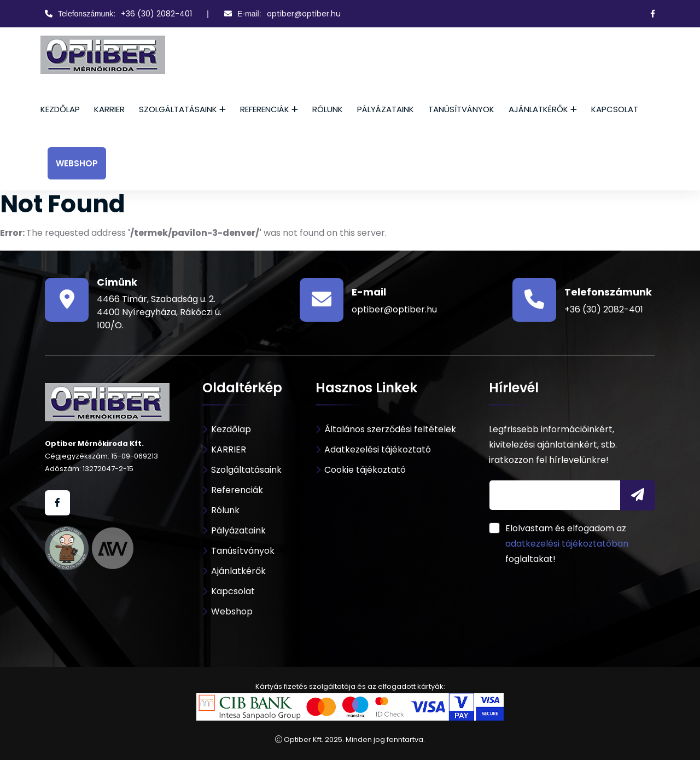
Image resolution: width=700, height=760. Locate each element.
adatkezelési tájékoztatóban (567, 544)
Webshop (77, 163)
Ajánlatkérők (538, 109)
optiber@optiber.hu (304, 14)
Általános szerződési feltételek (390, 429)
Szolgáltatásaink (178, 109)
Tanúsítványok (461, 109)
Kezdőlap (60, 109)
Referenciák (265, 109)
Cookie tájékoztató (365, 470)
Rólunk (328, 109)
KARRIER (109, 109)
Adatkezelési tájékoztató (378, 449)
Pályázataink (386, 109)
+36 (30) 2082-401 (156, 14)
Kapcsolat (615, 109)
